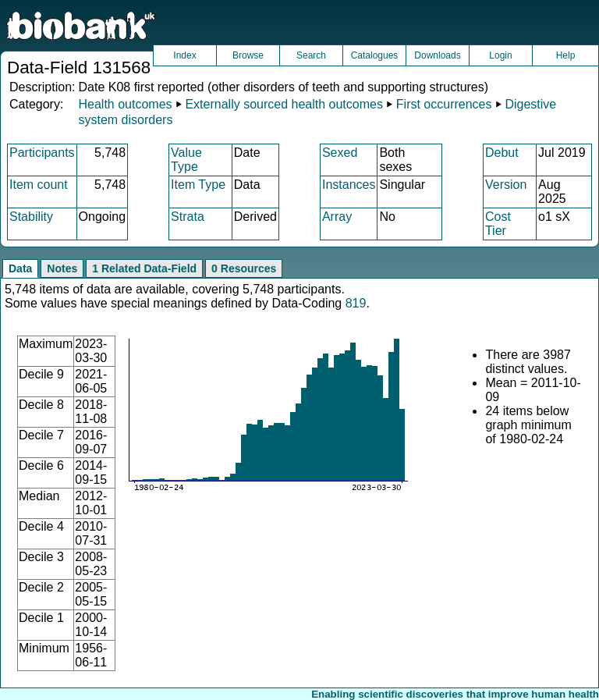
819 (356, 303)
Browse (248, 55)
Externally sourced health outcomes (284, 104)
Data (20, 268)
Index (184, 55)
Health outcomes (125, 104)
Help (566, 55)
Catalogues (375, 55)
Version (506, 185)
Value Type (186, 160)
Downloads (437, 55)
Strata (188, 217)
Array (337, 217)
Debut (502, 153)
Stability (31, 217)
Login (500, 55)
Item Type (198, 185)
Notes (62, 268)
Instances (349, 185)
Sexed (340, 153)
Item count (39, 185)
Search (311, 55)
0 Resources (244, 268)
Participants (42, 153)
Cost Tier (498, 224)
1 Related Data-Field (144, 268)
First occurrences (444, 104)
